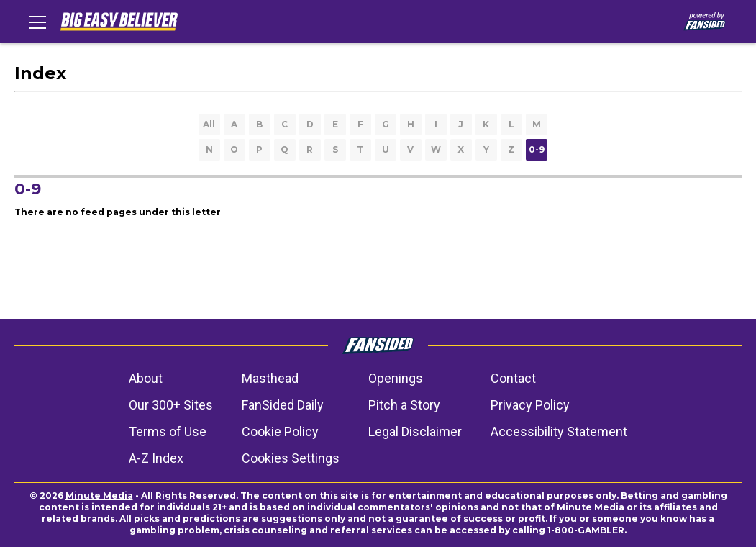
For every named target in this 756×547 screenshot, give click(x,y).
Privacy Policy (530, 405)
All (209, 124)
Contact (513, 378)
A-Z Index (156, 458)
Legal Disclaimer (415, 431)
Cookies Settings (291, 458)
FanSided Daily (283, 405)
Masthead (270, 378)
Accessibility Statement (559, 431)
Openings (396, 378)
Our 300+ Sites (171, 405)
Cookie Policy (280, 431)
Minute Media (99, 496)
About (146, 378)
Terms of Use (168, 431)
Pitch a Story (404, 405)
